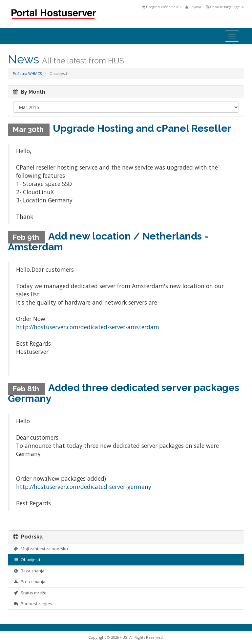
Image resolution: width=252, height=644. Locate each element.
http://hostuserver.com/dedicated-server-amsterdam (88, 327)
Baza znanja (29, 571)
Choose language (225, 7)
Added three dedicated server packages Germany (124, 393)
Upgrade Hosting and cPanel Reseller (142, 128)
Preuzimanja (29, 582)
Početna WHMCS (27, 73)
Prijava (193, 7)
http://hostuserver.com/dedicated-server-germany (84, 487)
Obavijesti (27, 560)
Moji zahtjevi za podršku (41, 549)
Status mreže (30, 593)
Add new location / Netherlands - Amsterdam (108, 241)
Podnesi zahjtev (33, 604)
